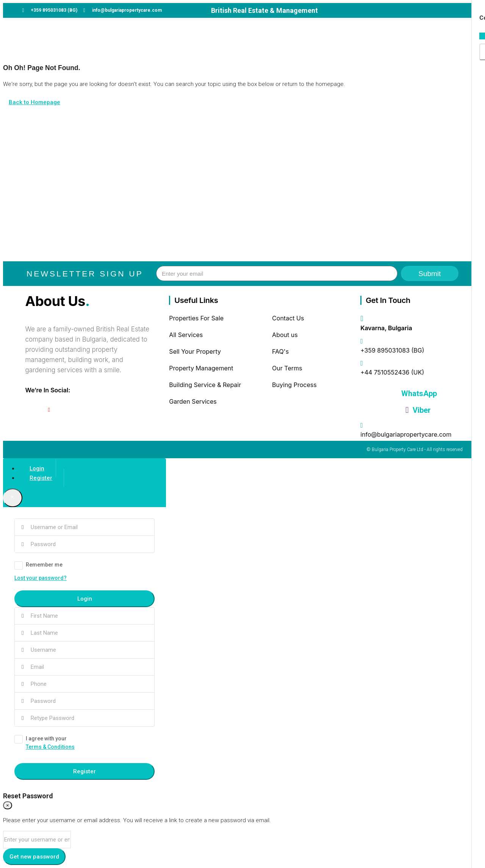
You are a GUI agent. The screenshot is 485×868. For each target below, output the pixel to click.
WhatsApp (418, 393)
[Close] (13, 498)
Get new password (34, 857)
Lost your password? (41, 578)
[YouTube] (49, 410)
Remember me (38, 565)
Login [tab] (37, 468)
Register (84, 771)
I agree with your (84, 743)
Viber (418, 410)
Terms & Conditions (50, 747)
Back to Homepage (34, 102)
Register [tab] (41, 478)
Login (85, 599)
